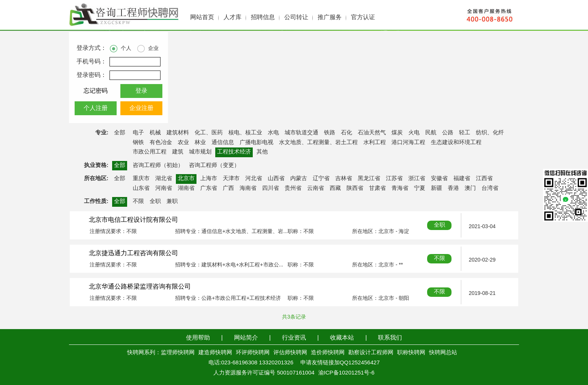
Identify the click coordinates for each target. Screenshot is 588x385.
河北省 (254, 179)
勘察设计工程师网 (371, 353)
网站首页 (202, 17)
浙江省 (417, 179)
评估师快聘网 (290, 353)
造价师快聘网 (328, 353)
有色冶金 (161, 143)
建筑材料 (178, 133)
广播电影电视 (256, 143)
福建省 (462, 179)
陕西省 (355, 188)
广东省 (209, 188)
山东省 (141, 188)
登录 (141, 91)
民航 (431, 133)
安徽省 (439, 179)
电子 (138, 133)
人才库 (232, 17)
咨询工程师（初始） (158, 165)
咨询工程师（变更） (214, 165)
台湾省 (490, 188)
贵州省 (293, 188)
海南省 (248, 188)
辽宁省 (321, 179)
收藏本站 (342, 338)
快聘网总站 (443, 353)
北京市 (186, 179)
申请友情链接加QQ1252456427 (340, 363)
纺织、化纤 (490, 133)
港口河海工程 (408, 143)
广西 (228, 188)
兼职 (172, 202)
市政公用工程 (150, 152)
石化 (346, 133)
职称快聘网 (411, 353)
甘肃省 (377, 188)
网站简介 (246, 338)
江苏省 (394, 179)
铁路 (330, 133)
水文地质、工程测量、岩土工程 (318, 143)
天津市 (231, 179)
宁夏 (420, 188)
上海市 (209, 179)
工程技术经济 (234, 152)
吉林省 (344, 179)
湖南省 (186, 188)
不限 (138, 202)
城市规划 (200, 152)
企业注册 (141, 108)
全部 (120, 133)
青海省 (400, 188)
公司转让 (296, 17)
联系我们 (390, 338)
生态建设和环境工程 (456, 143)
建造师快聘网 (215, 353)
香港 (453, 188)
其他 (262, 152)
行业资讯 (294, 338)
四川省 (271, 188)
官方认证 (363, 17)
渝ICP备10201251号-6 (346, 373)
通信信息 (223, 143)
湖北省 (164, 179)
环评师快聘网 (253, 353)
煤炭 (397, 133)
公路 (448, 133)
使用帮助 (198, 338)
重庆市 (141, 179)
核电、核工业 (245, 133)
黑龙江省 (369, 179)
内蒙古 (299, 179)
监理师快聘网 (178, 353)
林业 (200, 143)
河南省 (164, 188)
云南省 (316, 188)
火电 (414, 133)
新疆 (436, 188)
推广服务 (330, 17)
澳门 (470, 188)
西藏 (335, 188)
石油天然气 (372, 133)
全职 (155, 202)
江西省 (484, 179)
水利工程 (375, 143)
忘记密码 (96, 91)
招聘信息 (263, 17)
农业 (183, 143)
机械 (155, 133)
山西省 (276, 179)
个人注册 (96, 108)
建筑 (178, 152)
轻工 (465, 133)
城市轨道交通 (301, 133)
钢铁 (138, 143)
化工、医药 (209, 133)
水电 (273, 133)
